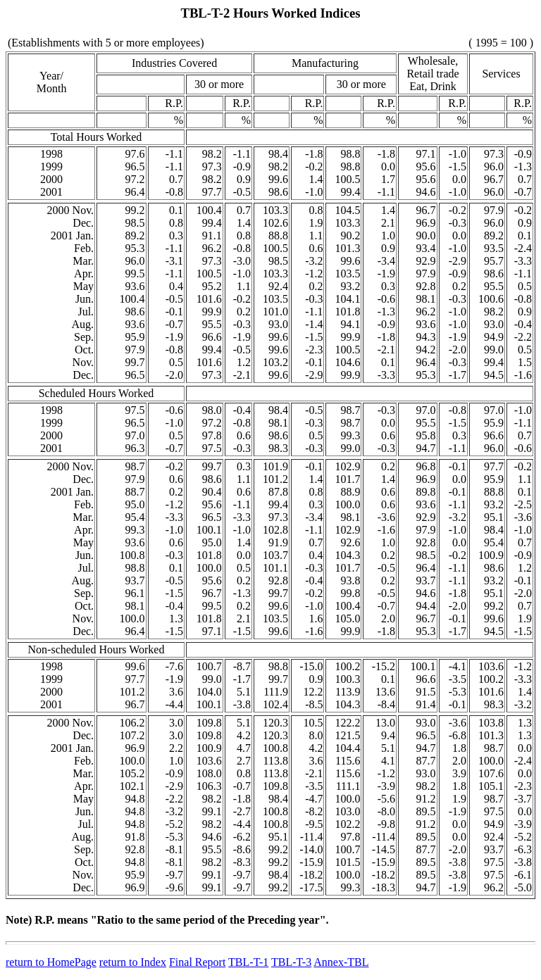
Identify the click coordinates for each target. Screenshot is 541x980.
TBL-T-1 (248, 962)
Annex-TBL (341, 962)
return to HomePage (51, 962)
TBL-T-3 (291, 962)
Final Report (197, 962)
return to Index (133, 962)
